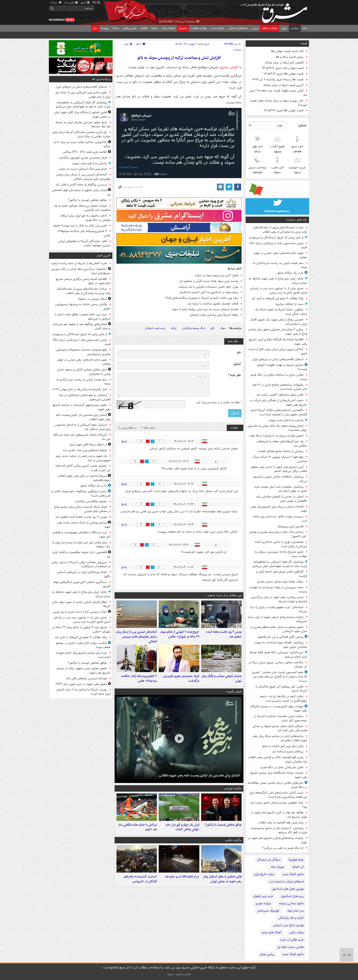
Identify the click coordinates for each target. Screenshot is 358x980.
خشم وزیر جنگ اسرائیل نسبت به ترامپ (83, 169)
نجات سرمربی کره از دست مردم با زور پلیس (80, 612)
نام (239, 352)
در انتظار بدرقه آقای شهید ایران (88, 445)
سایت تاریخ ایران (264, 874)
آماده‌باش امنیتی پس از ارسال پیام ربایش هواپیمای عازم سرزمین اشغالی (137, 637)
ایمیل (237, 364)
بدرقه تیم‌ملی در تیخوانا (92, 299)
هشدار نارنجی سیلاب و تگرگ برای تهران (222, 678)
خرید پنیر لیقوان (263, 896)
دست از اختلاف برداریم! (289, 304)
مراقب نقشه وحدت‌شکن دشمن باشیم (280, 582)
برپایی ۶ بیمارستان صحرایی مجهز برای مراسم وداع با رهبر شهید (278, 332)
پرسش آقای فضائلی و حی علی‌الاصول (280, 637)
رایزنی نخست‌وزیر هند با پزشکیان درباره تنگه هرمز (278, 245)
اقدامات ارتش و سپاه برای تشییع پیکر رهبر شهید (279, 509)
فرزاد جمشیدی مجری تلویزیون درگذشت (181, 678)
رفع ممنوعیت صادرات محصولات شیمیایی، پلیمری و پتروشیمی (83, 352)
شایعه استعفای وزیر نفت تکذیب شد (85, 450)
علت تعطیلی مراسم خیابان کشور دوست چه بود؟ (279, 805)
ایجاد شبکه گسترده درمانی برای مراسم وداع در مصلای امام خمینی (82, 509)
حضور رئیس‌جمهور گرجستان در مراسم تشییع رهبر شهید (82, 407)
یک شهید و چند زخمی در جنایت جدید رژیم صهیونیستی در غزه (83, 458)
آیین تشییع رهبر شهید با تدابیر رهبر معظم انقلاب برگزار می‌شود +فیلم (279, 469)
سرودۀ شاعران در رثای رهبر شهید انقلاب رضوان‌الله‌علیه (84, 478)
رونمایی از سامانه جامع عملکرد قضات (280, 451)
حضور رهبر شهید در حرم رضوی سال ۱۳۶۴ (81, 684)
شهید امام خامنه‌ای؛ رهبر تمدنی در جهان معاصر (280, 255)
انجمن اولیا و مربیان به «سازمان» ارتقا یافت (276, 436)
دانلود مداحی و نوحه (291, 903)
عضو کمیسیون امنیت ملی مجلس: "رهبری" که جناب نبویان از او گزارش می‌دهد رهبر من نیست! (279, 677)
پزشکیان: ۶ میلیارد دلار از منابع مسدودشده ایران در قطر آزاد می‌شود (279, 830)
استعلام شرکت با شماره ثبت (286, 882)
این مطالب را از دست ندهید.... (223, 595)
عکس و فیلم (130, 28)
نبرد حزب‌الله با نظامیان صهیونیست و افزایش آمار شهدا (81, 535)
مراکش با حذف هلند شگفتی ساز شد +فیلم (137, 827)
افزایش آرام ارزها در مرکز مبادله (284, 63)
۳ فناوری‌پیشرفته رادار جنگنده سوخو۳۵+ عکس (139, 678)
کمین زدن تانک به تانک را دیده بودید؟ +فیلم (80, 226)
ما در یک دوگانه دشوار (290, 273)
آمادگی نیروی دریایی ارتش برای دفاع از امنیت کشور (278, 351)
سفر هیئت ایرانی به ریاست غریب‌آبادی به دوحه (280, 265)
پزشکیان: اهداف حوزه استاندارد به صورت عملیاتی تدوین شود (281, 645)
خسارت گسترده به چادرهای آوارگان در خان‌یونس (140, 879)
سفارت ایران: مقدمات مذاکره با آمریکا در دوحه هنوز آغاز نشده (280, 718)
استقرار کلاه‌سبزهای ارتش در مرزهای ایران (278, 359)
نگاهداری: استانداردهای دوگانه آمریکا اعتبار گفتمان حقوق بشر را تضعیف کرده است (279, 412)
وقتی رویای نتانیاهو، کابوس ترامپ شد (280, 395)
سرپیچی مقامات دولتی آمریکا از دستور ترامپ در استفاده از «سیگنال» (81, 564)
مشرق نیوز (275, 11)
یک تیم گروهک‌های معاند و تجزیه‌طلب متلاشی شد (282, 444)
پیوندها (105, 28)
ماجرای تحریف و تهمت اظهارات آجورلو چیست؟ (282, 367)
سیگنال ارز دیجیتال (269, 860)
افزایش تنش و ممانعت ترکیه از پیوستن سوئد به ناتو (179, 58)
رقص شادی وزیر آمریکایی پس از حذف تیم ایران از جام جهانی (83, 95)
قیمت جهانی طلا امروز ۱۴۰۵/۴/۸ (283, 74)
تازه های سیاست (297, 220)
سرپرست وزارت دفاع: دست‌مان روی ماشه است (280, 519)
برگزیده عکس (233, 840)
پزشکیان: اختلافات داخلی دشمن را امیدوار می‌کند (280, 479)
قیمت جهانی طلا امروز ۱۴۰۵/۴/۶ (284, 110)
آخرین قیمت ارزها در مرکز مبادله (283, 85)
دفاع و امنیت (217, 28)
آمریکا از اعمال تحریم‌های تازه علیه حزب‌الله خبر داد (82, 437)
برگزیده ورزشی (233, 788)
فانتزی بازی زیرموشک (290, 526)
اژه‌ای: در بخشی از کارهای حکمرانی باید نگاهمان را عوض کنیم (282, 499)
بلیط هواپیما (296, 860)
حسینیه (183, 28)
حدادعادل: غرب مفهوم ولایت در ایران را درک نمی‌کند (279, 609)
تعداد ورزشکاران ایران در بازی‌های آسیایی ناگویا (84, 574)
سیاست (295, 28)
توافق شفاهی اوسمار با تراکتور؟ (223, 825)
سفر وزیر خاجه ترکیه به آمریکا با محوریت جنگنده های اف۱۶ (202, 298)
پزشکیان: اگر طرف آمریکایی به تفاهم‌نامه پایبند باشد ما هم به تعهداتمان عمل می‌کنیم (280, 564)
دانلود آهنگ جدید (293, 874)
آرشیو (85, 3)
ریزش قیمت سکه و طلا (290, 57)
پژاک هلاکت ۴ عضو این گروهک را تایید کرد (277, 298)
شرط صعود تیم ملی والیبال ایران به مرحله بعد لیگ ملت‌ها (83, 125)
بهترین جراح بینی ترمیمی (288, 925)
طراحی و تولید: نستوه (179, 974)
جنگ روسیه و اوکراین (194, 328)
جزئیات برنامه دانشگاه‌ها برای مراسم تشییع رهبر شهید (279, 775)
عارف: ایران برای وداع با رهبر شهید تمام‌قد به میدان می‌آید (278, 281)
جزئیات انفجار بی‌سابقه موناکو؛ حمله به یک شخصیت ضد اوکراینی (82, 208)
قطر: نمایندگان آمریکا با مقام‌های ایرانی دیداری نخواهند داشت (84, 243)
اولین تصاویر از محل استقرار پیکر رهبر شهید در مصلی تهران (222, 879)
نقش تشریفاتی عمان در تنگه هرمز (282, 767)
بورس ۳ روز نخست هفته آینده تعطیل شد (224, 634)
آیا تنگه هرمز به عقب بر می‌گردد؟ (283, 848)
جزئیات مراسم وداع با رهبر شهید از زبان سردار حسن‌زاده (277, 619)
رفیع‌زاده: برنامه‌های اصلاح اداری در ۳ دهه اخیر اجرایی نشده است (280, 387)
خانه (305, 28)
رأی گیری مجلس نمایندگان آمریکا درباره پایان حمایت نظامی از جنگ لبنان (81, 134)
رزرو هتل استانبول (292, 896)
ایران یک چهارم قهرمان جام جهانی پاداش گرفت (183, 827)
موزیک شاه (278, 867)
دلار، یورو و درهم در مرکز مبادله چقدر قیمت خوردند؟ (278, 103)
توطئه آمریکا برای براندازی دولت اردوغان (214, 315)
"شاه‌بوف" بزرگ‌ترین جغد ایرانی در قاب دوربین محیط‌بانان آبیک (81, 271)
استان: (302, 125)
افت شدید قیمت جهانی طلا (287, 51)
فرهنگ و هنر (168, 28)
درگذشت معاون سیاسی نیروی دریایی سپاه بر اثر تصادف (278, 665)
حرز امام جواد (295, 911)
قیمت (304, 43)
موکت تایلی (296, 932)
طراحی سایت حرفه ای (291, 947)
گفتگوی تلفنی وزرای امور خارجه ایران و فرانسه (282, 574)
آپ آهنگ (298, 867)
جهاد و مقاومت (199, 28)
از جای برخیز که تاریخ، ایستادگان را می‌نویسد (276, 238)
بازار (95, 28)
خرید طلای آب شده (292, 940)
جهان (284, 28)
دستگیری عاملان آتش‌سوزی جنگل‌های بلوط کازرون (82, 584)
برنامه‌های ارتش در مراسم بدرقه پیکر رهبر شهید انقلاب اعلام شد (280, 738)
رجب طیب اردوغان (155, 328)
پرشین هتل (267, 954)
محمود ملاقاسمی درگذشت (91, 501)
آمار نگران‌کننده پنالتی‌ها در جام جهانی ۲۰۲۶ (80, 389)
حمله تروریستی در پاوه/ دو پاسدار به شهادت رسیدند (278, 590)
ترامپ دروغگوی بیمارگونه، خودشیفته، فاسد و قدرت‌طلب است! (81, 494)
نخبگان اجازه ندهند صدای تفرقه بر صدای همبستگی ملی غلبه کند (280, 728)
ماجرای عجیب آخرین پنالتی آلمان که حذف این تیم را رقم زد (83, 468)
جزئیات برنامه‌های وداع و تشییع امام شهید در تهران (277, 840)
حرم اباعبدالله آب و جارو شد (182, 877)
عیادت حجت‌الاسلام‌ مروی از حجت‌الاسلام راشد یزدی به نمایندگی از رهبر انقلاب (280, 230)
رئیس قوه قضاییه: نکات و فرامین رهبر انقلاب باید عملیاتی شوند (278, 759)
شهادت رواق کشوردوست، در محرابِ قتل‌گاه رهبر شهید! (279, 709)
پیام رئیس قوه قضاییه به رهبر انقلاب (281, 823)
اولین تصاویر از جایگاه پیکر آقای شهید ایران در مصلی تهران (82, 114)
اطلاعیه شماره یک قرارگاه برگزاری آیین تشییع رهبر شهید (278, 342)
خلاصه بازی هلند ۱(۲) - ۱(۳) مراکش (85, 152)
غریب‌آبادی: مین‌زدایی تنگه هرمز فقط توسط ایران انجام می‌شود (278, 655)
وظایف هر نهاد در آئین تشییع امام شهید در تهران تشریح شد (279, 815)
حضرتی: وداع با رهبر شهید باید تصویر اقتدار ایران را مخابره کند (279, 322)
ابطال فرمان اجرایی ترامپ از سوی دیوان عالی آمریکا (81, 604)
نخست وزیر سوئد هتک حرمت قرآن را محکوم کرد (209, 281)
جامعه (154, 28)
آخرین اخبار (104, 256)
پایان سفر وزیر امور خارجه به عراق (283, 746)
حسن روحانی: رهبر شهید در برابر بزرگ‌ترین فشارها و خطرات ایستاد (279, 599)
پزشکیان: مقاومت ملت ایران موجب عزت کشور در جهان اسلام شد (281, 489)
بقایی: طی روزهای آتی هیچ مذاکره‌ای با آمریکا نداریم (281, 689)
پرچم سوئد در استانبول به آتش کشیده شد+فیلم (209, 292)
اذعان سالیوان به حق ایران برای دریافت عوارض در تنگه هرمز (85, 218)
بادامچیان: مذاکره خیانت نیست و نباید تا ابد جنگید (82, 144)
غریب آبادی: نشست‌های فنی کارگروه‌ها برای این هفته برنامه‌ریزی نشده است (278, 795)
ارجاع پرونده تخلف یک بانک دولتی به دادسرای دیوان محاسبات (277, 428)
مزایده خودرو (263, 903)
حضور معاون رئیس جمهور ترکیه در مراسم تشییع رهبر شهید (84, 671)
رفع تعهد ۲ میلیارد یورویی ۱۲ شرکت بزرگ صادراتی (280, 459)
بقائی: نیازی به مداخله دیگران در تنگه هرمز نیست (279, 377)
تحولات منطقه (270, 28)
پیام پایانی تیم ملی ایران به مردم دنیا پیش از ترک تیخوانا (81, 545)
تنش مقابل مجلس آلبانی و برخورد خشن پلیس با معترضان (84, 372)
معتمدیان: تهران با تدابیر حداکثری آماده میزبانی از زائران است (281, 544)
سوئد (223, 328)
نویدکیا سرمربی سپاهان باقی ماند (86, 678)
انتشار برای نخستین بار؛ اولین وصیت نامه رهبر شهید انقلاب (199, 775)
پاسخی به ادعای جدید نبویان (286, 420)
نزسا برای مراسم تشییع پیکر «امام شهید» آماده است (83, 655)
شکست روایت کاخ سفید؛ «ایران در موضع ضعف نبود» (83, 645)
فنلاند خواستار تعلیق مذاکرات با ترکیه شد (213, 304)
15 (159, 484)
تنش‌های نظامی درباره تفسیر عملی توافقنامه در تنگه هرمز (277, 785)
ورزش (255, 28)
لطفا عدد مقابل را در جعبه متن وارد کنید (219, 403)
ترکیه (174, 328)
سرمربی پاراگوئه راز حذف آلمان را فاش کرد (81, 185)
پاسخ (124, 441)
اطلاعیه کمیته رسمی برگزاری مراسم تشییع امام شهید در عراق (83, 281)
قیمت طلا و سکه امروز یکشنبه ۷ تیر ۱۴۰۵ (278, 79)
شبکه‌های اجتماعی (238, 28)
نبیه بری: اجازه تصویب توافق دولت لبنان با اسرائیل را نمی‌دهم (83, 317)
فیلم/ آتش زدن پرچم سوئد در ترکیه (217, 275)
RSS (96, 3)
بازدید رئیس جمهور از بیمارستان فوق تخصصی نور (81, 192)
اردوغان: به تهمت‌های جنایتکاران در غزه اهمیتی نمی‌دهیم (85, 397)
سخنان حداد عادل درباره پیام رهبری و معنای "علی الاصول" (278, 534)
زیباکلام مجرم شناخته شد (288, 752)
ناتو (213, 328)
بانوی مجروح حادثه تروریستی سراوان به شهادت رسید (281, 554)
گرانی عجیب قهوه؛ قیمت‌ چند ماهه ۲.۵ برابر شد (278, 93)
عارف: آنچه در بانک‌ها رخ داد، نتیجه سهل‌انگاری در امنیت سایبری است (283, 699)
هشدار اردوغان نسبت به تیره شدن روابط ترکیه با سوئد (205, 309)
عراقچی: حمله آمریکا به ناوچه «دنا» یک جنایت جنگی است (281, 312)
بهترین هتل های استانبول (288, 889)
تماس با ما (71, 3)
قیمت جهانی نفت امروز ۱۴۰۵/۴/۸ (283, 68)
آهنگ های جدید (271, 932)
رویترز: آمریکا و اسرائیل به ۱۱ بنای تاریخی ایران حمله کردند (83, 692)
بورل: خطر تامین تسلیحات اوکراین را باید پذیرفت (208, 287)
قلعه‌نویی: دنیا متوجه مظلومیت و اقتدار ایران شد (81, 554)
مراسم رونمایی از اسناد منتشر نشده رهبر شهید (84, 525)
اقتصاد (144, 28)
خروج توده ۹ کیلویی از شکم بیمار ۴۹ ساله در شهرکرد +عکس (180, 634)
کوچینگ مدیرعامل (268, 911)
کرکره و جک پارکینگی (291, 918)
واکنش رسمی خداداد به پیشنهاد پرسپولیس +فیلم (83, 307)
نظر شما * (234, 375)
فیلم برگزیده (234, 692)
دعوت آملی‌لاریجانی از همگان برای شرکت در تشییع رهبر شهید (278, 403)
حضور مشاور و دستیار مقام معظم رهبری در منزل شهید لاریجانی (279, 629)
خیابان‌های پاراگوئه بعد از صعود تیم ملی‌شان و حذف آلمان (82, 326)
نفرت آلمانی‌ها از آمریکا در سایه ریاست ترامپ (79, 263)
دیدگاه (116, 28)
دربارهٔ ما (56, 3)
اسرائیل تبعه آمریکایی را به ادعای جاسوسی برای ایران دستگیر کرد (82, 427)
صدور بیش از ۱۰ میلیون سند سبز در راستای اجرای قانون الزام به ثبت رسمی (279, 291)
